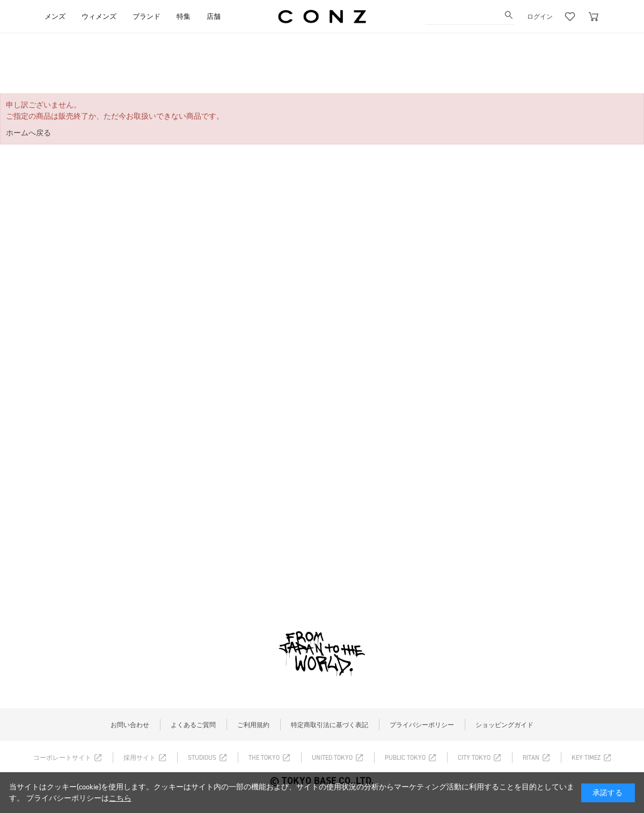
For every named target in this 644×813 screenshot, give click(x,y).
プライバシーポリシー (422, 725)
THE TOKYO (264, 758)
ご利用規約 (253, 725)
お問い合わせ (130, 725)
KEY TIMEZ (586, 758)
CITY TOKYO (474, 758)
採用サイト (140, 758)
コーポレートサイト (62, 758)
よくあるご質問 (193, 725)
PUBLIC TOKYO (405, 758)
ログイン (540, 17)
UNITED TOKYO (332, 758)
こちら (120, 798)
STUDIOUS (202, 758)
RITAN (531, 758)
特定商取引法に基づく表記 (330, 725)
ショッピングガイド (504, 725)
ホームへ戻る (28, 133)
